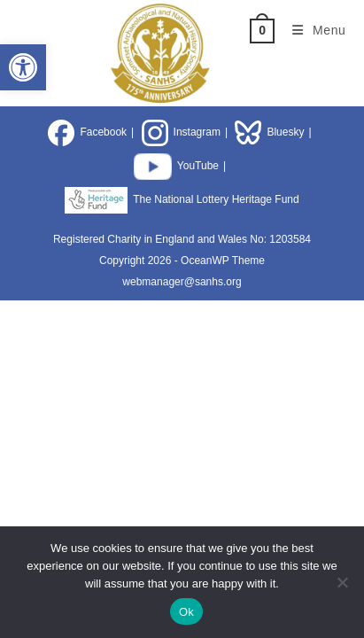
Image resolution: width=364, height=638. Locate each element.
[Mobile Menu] (313, 30)
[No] (342, 582)
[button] (23, 67)
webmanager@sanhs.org (182, 282)
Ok (186, 612)
